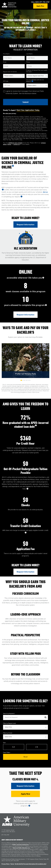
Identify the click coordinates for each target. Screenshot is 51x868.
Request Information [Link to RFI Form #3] (25, 572)
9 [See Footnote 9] (26, 532)
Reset (26, 757)
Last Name (29, 54)
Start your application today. (28, 110)
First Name (6, 54)
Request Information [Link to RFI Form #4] (25, 786)
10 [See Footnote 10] (29, 805)
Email (5, 62)
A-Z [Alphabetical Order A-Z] (14, 747)
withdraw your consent (15, 143)
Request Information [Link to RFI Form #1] (25, 225)
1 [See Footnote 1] (32, 81)
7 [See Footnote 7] (36, 425)
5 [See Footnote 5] (43, 278)
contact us (16, 144)
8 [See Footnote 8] (27, 489)
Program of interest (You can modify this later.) (37, 71)
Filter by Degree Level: (10, 723)
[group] (25, 361)
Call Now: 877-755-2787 (40, 2)
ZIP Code (6, 81)
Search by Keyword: (9, 713)
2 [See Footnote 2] (13, 166)
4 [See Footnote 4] (21, 196)
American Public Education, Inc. (21, 848)
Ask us (45, 192)
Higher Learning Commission (20, 845)
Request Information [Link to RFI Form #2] (25, 315)
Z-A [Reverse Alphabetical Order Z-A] (37, 747)
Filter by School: (8, 733)
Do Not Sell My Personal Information (30, 864)
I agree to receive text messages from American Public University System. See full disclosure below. (25, 92)
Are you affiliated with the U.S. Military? (35, 81)
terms (9, 144)
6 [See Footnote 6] (46, 305)
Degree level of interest (10, 72)
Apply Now (40, 6)
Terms (12, 864)
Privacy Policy (6, 864)
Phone (28, 62)
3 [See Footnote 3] (3, 189)
